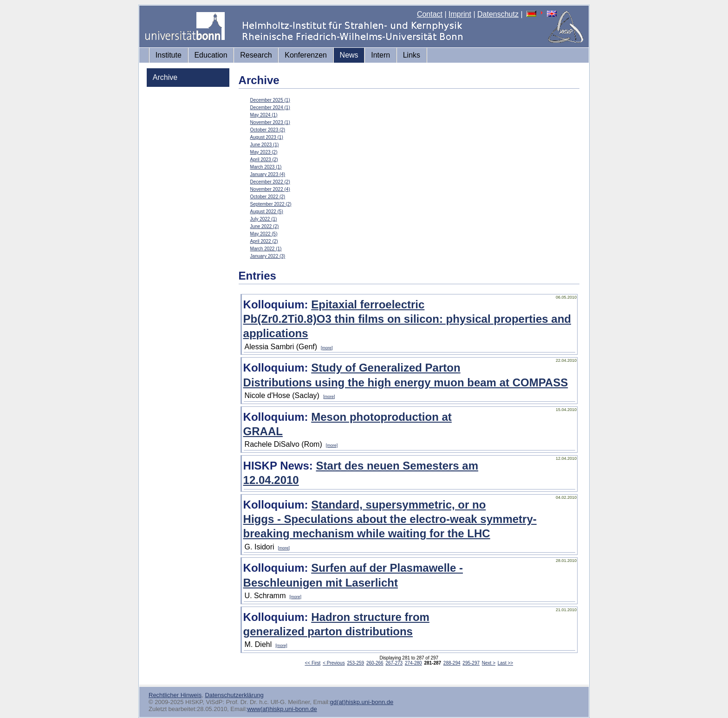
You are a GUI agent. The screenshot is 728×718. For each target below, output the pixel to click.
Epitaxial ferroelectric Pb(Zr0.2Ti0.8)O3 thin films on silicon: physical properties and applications (407, 319)
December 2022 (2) (270, 182)
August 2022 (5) (267, 212)
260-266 (375, 663)
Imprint (460, 14)
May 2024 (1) (264, 115)
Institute (169, 55)
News (349, 55)
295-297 (471, 663)
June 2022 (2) (265, 226)
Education (211, 55)
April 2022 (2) (264, 241)
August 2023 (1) (267, 137)
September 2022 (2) (271, 204)
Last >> (505, 663)
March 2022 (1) (266, 249)
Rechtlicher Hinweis (175, 695)
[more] (327, 348)
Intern (380, 55)
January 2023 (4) (268, 174)
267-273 (394, 663)
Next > (489, 663)
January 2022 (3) (268, 256)
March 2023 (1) (266, 167)
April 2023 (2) (264, 160)
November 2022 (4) (270, 189)
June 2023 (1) (265, 145)
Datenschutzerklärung (234, 695)
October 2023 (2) (268, 130)
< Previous (334, 663)
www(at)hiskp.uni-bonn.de (282, 709)
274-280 (413, 663)
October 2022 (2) (268, 197)
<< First (312, 663)
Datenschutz (498, 14)
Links (412, 55)
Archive (165, 77)
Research (256, 55)
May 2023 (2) (264, 152)
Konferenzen (306, 55)
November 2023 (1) (270, 122)
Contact (430, 14)
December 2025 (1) (270, 100)
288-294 (452, 663)
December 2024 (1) (270, 108)
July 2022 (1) (264, 219)
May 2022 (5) (264, 234)
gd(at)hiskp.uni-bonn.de (362, 702)
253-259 (355, 663)
